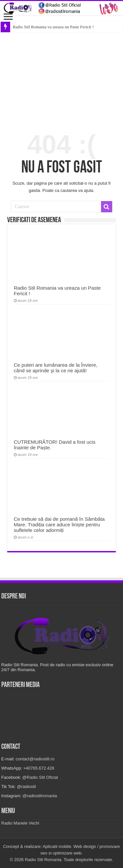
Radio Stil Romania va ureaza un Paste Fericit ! (53, 27)
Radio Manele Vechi (20, 823)
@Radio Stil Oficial (40, 777)
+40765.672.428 (39, 768)
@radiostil (26, 787)
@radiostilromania (40, 796)
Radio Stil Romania (43, 860)
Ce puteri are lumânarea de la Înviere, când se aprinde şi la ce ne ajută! (56, 368)
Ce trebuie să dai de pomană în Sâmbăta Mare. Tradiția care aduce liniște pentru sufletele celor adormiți (59, 525)
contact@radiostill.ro (35, 759)
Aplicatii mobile (57, 846)
